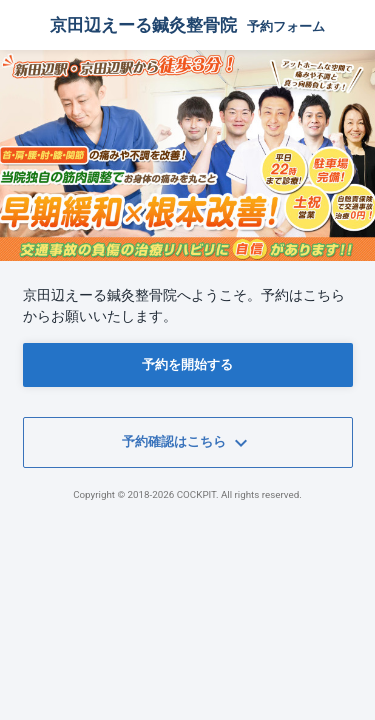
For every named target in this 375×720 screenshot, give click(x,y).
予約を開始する (187, 364)
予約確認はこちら (187, 443)
